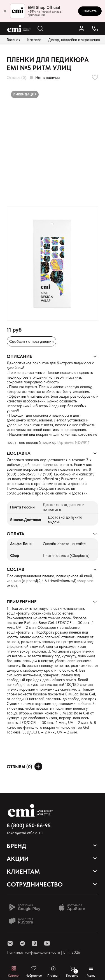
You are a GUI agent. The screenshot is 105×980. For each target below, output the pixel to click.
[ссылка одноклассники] (35, 943)
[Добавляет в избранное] (95, 78)
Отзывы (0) (17, 78)
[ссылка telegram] (22, 943)
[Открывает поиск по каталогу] (40, 29)
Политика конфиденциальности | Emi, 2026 (43, 952)
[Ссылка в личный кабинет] (81, 29)
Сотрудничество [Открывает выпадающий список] (35, 884)
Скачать (90, 11)
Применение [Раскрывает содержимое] (22, 602)
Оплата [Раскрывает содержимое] (16, 534)
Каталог (34, 40)
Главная (14, 40)
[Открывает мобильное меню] (91, 971)
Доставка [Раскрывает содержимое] (19, 453)
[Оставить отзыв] (38, 766)
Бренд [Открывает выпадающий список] (17, 846)
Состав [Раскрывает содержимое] (16, 569)
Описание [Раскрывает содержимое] (19, 356)
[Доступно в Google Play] (25, 907)
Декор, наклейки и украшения (74, 40)
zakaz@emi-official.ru (40, 479)
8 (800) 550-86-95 (29, 825)
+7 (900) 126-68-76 (54, 474)
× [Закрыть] (5, 11)
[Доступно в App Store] (74, 907)
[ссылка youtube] (47, 943)
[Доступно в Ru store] (25, 921)
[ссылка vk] (10, 943)
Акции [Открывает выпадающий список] (18, 859)
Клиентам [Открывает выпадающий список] (23, 871)
